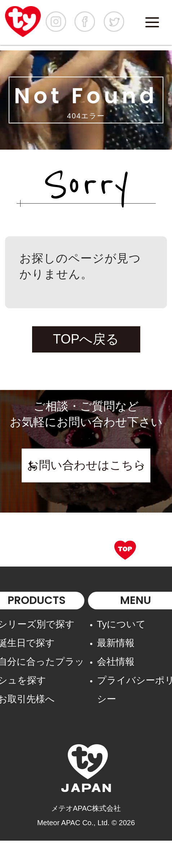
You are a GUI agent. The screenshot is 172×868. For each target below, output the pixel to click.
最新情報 (116, 643)
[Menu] (152, 22)
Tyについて (121, 624)
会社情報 (116, 662)
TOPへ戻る (86, 339)
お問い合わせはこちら (86, 465)
